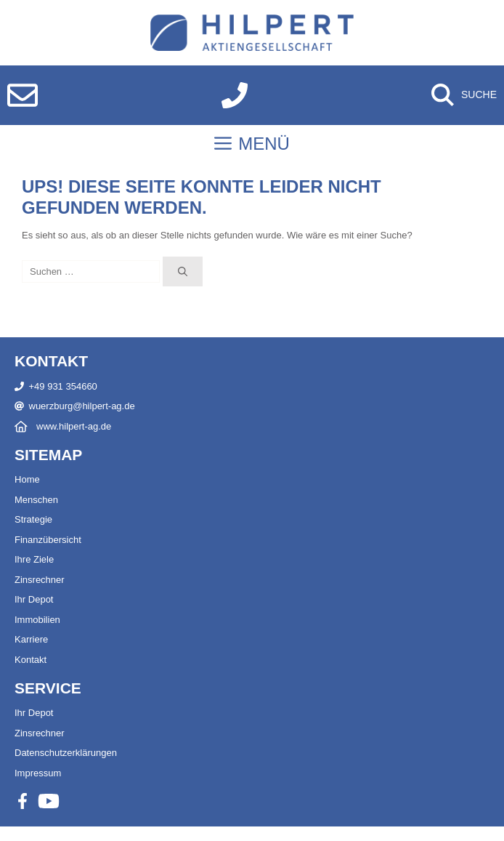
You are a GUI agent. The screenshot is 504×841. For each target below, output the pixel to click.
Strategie (33, 519)
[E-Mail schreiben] (23, 95)
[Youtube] (49, 801)
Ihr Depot (34, 599)
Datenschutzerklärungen (66, 753)
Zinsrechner (40, 580)
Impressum (38, 773)
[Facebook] (23, 801)
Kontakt (31, 660)
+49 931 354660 (63, 386)
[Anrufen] (235, 95)
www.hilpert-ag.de (74, 426)
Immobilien (37, 620)
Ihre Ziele (34, 559)
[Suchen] (183, 272)
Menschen (36, 500)
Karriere (31, 639)
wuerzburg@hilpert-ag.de (82, 406)
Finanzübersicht (48, 540)
